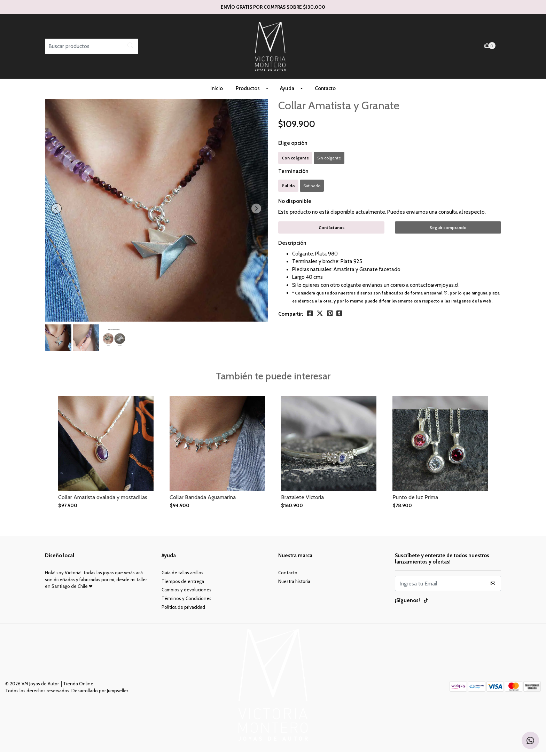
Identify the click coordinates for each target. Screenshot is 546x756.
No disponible (295, 205)
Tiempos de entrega (183, 585)
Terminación (293, 175)
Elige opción (293, 147)
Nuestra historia (294, 585)
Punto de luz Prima (415, 501)
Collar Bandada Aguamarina (203, 501)
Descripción (292, 247)
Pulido (288, 190)
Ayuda (287, 93)
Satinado (312, 190)
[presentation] (57, 213)
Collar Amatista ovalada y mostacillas (103, 501)
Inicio (217, 93)
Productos (248, 93)
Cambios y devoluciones (186, 594)
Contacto (325, 93)
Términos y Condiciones (186, 603)
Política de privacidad (183, 611)
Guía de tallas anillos (182, 577)
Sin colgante (329, 162)
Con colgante (295, 162)
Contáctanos (331, 232)
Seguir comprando (448, 232)
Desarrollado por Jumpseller (100, 695)
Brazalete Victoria (302, 501)
